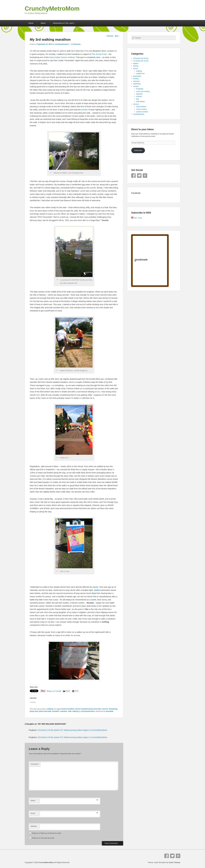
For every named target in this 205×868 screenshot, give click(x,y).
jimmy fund (34, 711)
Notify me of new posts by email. (43, 838)
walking (50, 709)
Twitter (139, 176)
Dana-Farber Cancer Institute (62, 57)
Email (33, 813)
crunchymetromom (62, 44)
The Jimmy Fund (99, 54)
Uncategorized (139, 114)
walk (70, 711)
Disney (136, 66)
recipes (136, 86)
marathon (56, 711)
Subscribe (138, 150)
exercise (105, 709)
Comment (35, 764)
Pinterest (145, 176)
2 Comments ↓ (76, 44)
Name (33, 800)
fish (138, 99)
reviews (136, 104)
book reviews (141, 107)
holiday (136, 79)
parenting (137, 84)
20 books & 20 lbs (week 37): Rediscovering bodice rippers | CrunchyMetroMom (72, 730)
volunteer (64, 711)
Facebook (133, 176)
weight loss (140, 73)
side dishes (140, 101)
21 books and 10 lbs (141, 61)
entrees (139, 96)
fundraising (113, 709)
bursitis (84, 110)
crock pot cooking (143, 91)
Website (34, 826)
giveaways (137, 76)
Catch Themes (174, 862)
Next (118, 36)
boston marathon (68, 709)
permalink (110, 711)
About (43, 23)
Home (31, 23)
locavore (136, 81)
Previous (109, 36)
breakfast (140, 89)
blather (136, 63)
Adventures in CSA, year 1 (64, 23)
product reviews (142, 112)
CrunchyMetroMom (52, 9)
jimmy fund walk (45, 711)
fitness (136, 68)
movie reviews (142, 109)
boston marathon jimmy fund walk (88, 709)
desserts (139, 94)
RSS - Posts (137, 218)
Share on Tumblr (54, 691)
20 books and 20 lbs (141, 58)
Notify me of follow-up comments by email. (46, 833)
